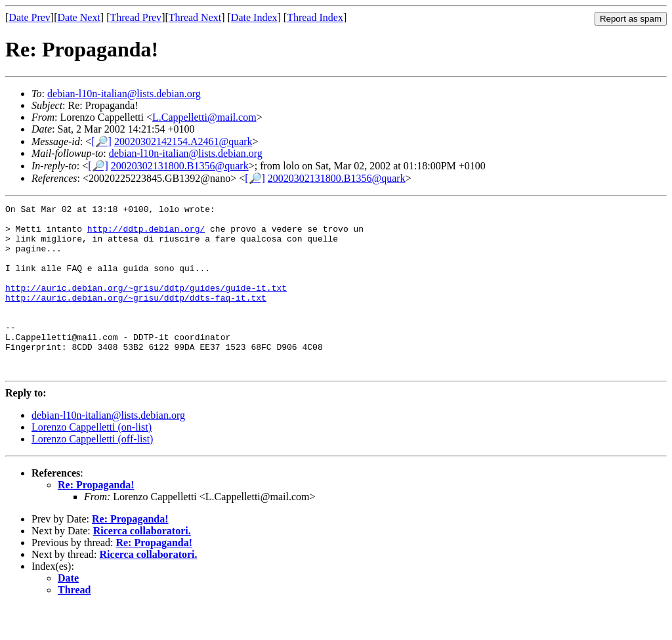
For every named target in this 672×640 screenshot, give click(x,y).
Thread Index (315, 17)
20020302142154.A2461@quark (183, 141)
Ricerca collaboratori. (142, 564)
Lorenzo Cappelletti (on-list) (92, 460)
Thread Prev (136, 17)
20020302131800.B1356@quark (180, 166)
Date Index (254, 17)
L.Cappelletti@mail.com (204, 117)
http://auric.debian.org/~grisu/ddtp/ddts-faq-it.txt (136, 317)
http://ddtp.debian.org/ (146, 234)
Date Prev (30, 17)
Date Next (79, 17)
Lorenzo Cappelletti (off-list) (92, 472)
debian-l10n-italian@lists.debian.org (124, 94)
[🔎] (101, 141)
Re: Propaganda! (96, 518)
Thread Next (195, 17)
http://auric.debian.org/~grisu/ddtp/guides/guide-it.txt (146, 305)
